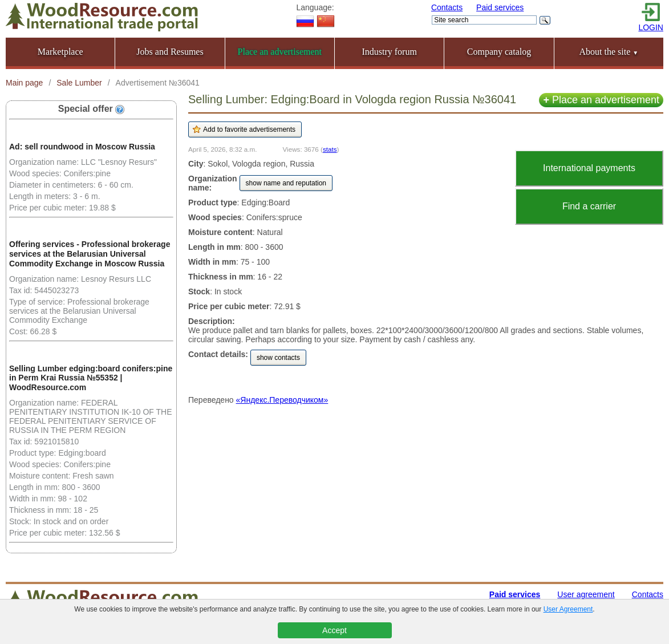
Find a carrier (589, 206)
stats (330, 149)
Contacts (447, 7)
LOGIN (651, 27)
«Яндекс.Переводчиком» (282, 400)
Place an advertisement (601, 100)
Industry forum (389, 52)
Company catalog (499, 52)
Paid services (500, 7)
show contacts (278, 358)
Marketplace (60, 52)
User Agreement (568, 609)
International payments (589, 168)
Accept (334, 630)
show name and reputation (286, 183)
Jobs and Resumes (170, 52)
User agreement (586, 594)
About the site (609, 52)
